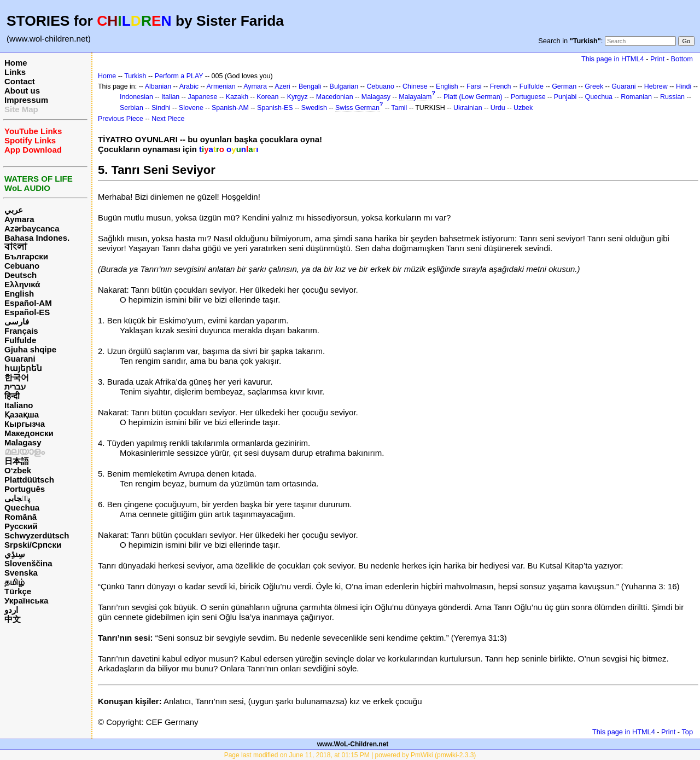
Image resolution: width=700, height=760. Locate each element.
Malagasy (23, 442)
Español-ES (27, 312)
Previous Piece (121, 119)
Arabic (189, 86)
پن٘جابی (17, 498)
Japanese (202, 97)
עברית (15, 387)
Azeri (282, 86)
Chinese (415, 86)
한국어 (17, 377)
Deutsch (21, 275)
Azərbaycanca (32, 228)
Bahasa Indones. (37, 238)
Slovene (191, 108)
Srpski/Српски (33, 545)
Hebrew (656, 86)
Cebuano (22, 266)
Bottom (682, 59)
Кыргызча (25, 424)
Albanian (158, 86)
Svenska (21, 573)
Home (16, 63)
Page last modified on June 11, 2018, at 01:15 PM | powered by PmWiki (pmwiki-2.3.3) (350, 755)
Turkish (135, 76)
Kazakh (237, 97)
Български (26, 256)
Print (657, 59)
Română (21, 517)
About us (22, 91)
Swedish (314, 108)
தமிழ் (14, 582)
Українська (26, 601)
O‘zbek (18, 470)
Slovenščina (28, 563)
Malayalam (415, 97)
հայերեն (23, 368)
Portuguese (528, 97)
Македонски (29, 433)
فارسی (17, 321)
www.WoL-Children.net (353, 744)
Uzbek (523, 108)
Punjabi (565, 97)
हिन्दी (12, 396)
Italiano (19, 405)
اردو (11, 610)
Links (15, 72)
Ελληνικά (22, 284)
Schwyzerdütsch (37, 535)
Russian (672, 97)
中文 (13, 619)
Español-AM (28, 303)
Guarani (20, 359)
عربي (14, 210)
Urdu (498, 108)
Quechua (22, 507)
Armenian (221, 86)
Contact (20, 81)
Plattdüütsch (29, 480)
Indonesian (136, 97)
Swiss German (357, 108)
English (19, 294)
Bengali (310, 86)
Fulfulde (20, 340)
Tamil (399, 108)
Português (25, 489)
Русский (21, 526)
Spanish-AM (230, 108)
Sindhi (161, 108)
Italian (170, 97)
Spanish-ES (275, 108)
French (501, 86)
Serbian (132, 108)
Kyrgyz (297, 97)
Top (687, 732)
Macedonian (335, 97)
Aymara (19, 219)
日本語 (17, 461)
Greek (594, 86)
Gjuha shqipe (30, 349)
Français (21, 331)
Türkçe (18, 591)
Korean (267, 97)
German (564, 86)
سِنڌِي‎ (15, 554)
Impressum (26, 100)
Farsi (474, 86)
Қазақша (22, 414)
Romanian (636, 97)
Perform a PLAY (179, 76)
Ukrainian (468, 108)
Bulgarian (344, 86)
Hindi (684, 86)
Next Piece (168, 119)
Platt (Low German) (473, 97)
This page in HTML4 (613, 59)
